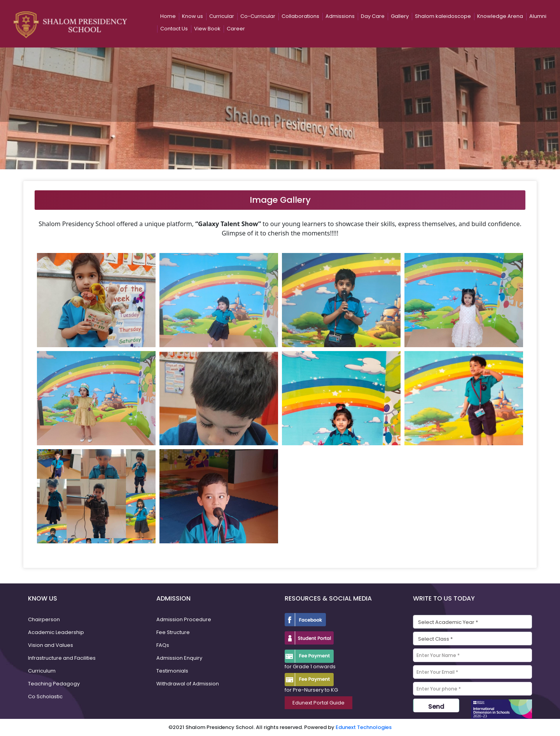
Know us (192, 16)
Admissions (340, 16)
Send (436, 707)
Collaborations (300, 16)
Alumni (538, 16)
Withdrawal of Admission (188, 684)
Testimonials (172, 671)
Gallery (400, 16)
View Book (207, 29)
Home (168, 16)
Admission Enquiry (179, 658)
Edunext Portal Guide (318, 703)
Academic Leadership (56, 632)
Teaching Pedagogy (54, 684)
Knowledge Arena (500, 16)
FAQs (163, 645)
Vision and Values (51, 645)
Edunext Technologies (364, 727)
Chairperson (44, 619)
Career (236, 29)
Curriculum (42, 671)
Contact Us (174, 29)
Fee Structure (173, 632)
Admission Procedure (184, 619)
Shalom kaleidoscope (443, 16)
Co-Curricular (258, 16)
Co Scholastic (45, 696)
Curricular (222, 16)
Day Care (373, 16)
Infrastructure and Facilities (62, 658)
